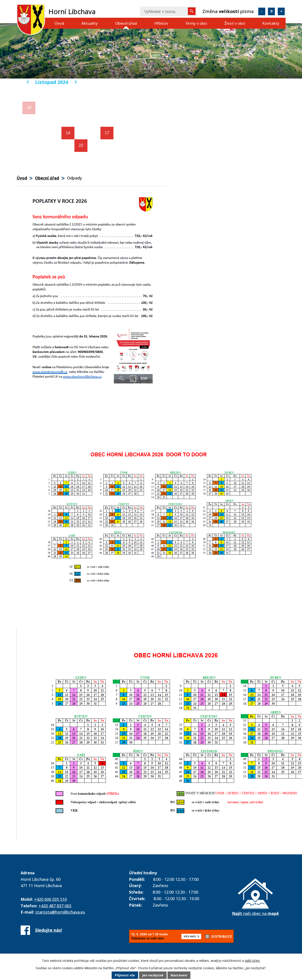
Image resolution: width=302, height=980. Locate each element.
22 (81, 145)
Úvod (59, 23)
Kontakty (271, 23)
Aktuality (90, 23)
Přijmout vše (125, 975)
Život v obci (235, 23)
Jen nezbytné (153, 975)
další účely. (253, 961)
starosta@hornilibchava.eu (60, 912)
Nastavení (179, 975)
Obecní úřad (126, 23)
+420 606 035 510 (50, 899)
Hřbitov (161, 23)
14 (68, 133)
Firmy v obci (196, 23)
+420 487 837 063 (55, 906)
